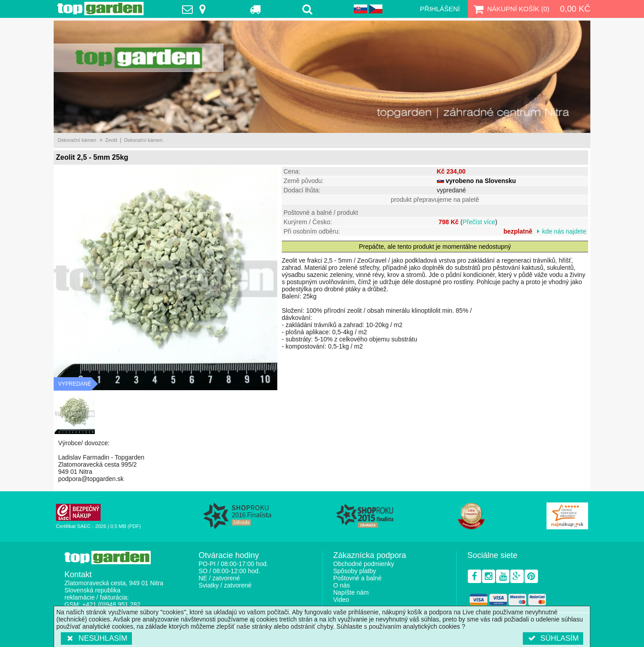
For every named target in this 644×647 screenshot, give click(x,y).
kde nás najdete (564, 231)
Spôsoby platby (355, 571)
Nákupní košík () (510, 9)
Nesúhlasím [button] (96, 638)
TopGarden (100, 9)
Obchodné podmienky (364, 564)
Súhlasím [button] (553, 638)
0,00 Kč (575, 9)
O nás (341, 585)
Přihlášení (440, 9)
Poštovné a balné (357, 578)
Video (341, 600)
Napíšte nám (351, 592)
